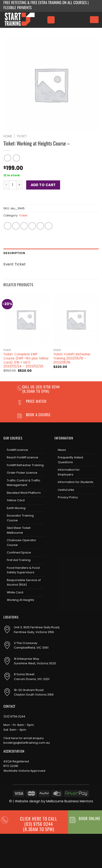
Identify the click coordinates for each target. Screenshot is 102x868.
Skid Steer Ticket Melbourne (19, 530)
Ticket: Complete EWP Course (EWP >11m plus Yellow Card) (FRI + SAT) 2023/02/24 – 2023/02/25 (26, 360)
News (62, 450)
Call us (29, 387)
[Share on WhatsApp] (8, 226)
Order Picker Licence (22, 473)
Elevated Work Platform (24, 493)
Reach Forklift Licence (23, 457)
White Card (15, 592)
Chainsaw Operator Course (22, 542)
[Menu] (51, 20)
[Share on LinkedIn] (49, 226)
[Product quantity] (13, 185)
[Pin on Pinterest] (40, 226)
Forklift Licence (17, 450)
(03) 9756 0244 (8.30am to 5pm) (41, 389)
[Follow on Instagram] (66, 509)
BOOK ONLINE (90, 818)
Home (8, 136)
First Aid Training (19, 560)
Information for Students (76, 482)
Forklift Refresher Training (25, 465)
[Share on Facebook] (16, 226)
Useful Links (66, 490)
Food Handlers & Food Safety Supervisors (23, 570)
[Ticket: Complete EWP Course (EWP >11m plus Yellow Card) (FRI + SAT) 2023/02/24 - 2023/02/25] (26, 319)
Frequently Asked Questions (70, 460)
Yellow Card (16, 500)
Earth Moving (16, 508)
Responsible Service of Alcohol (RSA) (24, 582)
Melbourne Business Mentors (70, 801)
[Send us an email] (73, 509)
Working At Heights (20, 600)
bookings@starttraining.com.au (27, 743)
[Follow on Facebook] (58, 509)
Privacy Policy (68, 497)
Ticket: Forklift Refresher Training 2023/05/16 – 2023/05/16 (72, 358)
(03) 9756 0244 (14, 716)
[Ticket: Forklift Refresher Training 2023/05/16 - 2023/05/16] (76, 319)
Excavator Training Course (20, 518)
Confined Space (19, 552)
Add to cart (43, 185)
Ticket (22, 136)
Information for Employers (69, 472)
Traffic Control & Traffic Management (24, 483)
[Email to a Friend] (32, 226)
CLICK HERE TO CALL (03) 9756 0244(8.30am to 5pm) (38, 824)
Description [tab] (14, 253)
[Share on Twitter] (24, 226)
